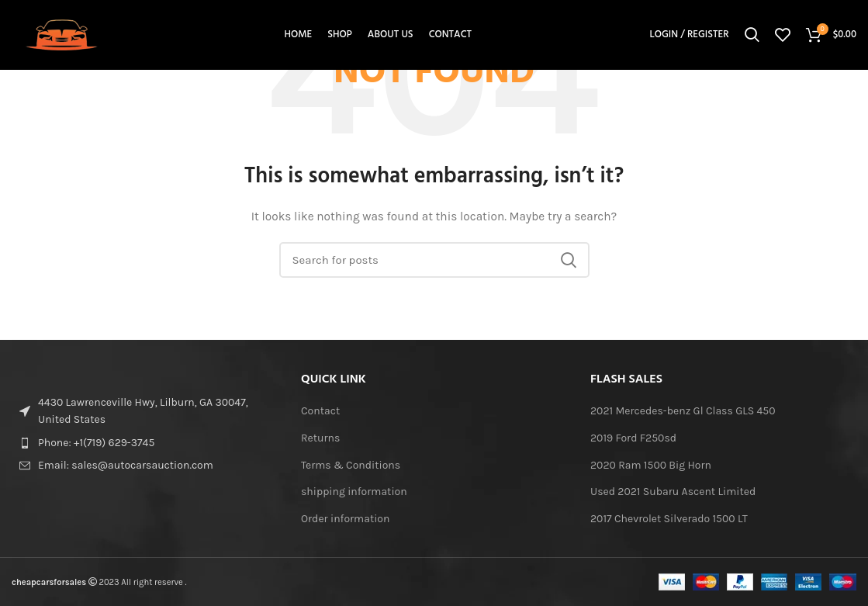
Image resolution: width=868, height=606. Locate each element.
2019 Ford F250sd (633, 438)
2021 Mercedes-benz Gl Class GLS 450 (683, 411)
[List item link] (145, 443)
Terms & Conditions (351, 465)
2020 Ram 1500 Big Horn (651, 465)
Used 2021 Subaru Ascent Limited (673, 492)
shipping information (354, 492)
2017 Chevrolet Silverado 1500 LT (669, 519)
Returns (320, 438)
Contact (320, 411)
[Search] (752, 35)
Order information (345, 519)
